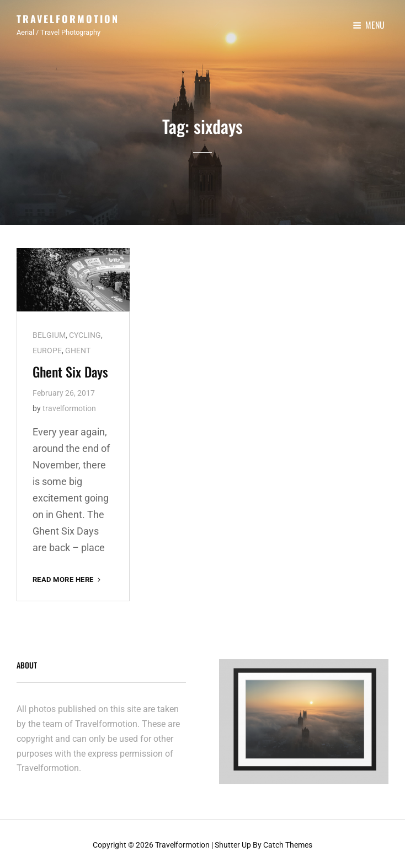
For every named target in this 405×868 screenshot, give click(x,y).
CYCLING (85, 332)
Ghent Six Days (70, 368)
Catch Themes (288, 842)
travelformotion (69, 405)
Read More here (68, 576)
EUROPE (47, 347)
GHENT (78, 347)
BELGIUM (49, 332)
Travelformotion (68, 19)
